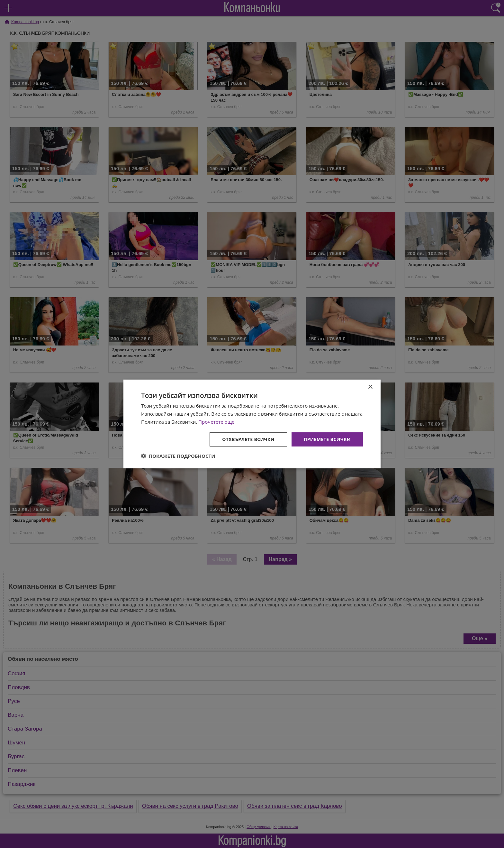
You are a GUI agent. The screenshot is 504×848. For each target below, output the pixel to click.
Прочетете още (216, 422)
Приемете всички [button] (327, 439)
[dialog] (252, 424)
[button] (178, 456)
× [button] (370, 387)
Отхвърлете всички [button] (248, 439)
